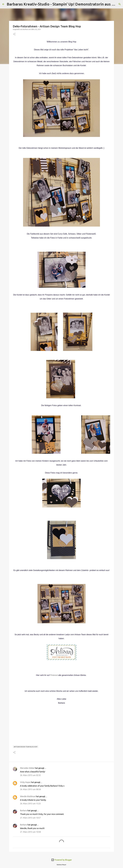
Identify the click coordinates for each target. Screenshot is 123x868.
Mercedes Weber (27, 768)
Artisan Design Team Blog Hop (26, 747)
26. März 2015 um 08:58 (30, 789)
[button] (14, 34)
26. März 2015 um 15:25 (30, 804)
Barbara (24, 811)
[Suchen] (120, 4)
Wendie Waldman (28, 796)
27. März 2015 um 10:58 (30, 832)
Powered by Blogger (61, 860)
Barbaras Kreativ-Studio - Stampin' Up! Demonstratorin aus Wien (64, 4)
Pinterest (54, 675)
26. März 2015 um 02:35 (30, 775)
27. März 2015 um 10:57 (30, 818)
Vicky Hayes (25, 782)
